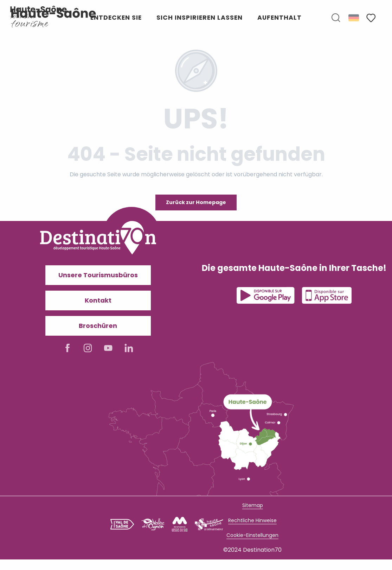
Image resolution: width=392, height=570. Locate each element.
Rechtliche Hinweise (252, 520)
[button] (336, 18)
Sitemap (253, 505)
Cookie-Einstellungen (252, 535)
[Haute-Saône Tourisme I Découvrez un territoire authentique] (39, 12)
